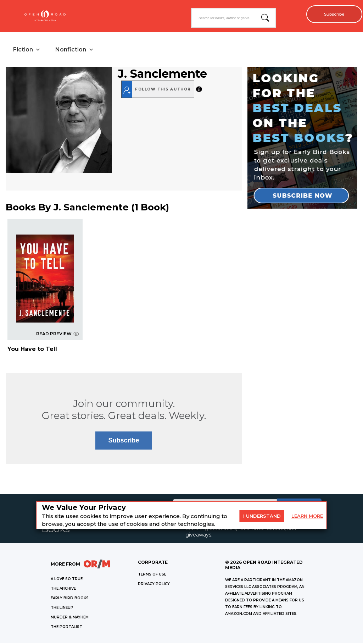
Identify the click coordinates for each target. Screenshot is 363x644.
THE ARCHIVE (63, 590)
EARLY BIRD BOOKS (70, 599)
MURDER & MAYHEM (70, 618)
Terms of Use (152, 575)
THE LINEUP (62, 609)
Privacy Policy (154, 585)
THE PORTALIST (66, 628)
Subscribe (331, 14)
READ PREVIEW (58, 335)
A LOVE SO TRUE (67, 580)
